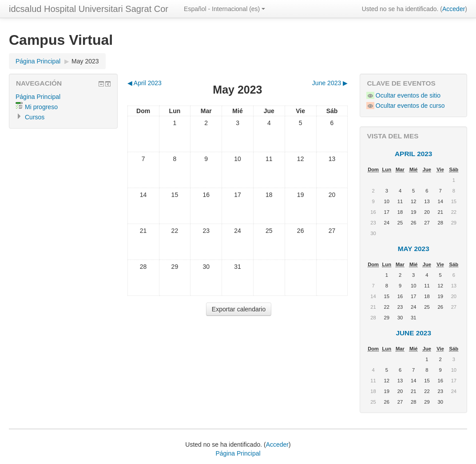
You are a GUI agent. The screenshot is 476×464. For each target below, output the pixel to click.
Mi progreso (41, 107)
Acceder (454, 9)
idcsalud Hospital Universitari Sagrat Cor (89, 9)
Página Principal (38, 61)
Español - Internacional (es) (224, 9)
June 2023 (413, 333)
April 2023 (413, 154)
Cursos (35, 117)
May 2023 (85, 61)
